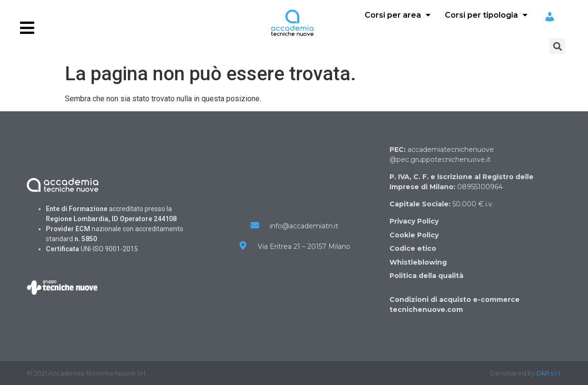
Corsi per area (398, 15)
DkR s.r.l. (549, 373)
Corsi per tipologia (486, 15)
